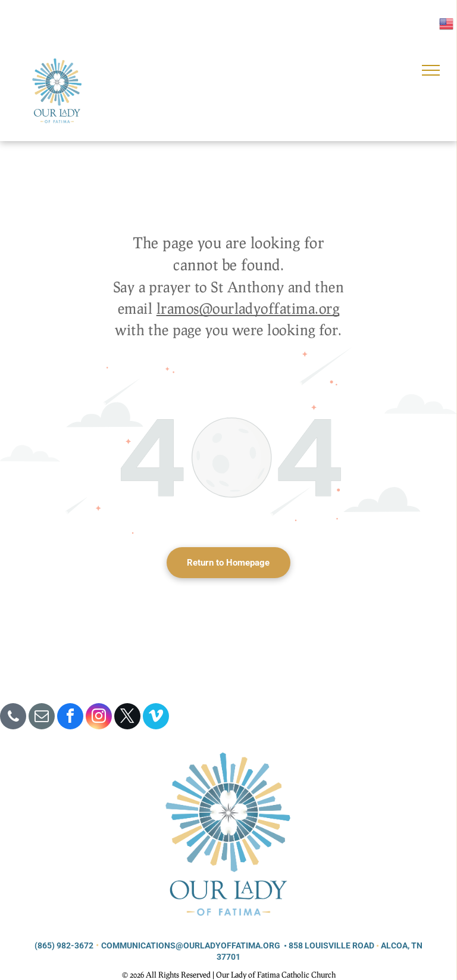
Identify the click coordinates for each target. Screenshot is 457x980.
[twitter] (127, 718)
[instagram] (99, 718)
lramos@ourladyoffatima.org (248, 308)
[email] (42, 718)
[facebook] (70, 718)
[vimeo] (156, 718)
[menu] (431, 70)
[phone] (13, 718)
